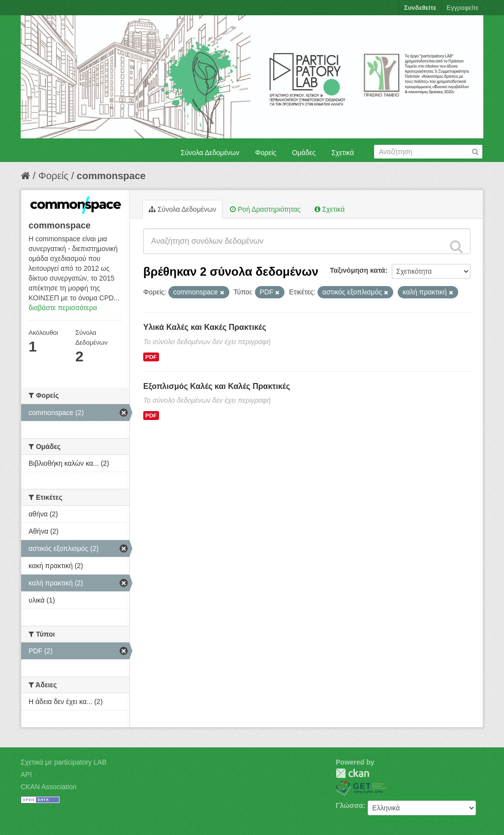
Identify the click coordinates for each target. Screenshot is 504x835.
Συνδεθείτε (420, 8)
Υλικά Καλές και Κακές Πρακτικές (205, 327)
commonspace (111, 176)
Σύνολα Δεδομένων (210, 153)
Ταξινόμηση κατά (357, 270)
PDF (151, 357)
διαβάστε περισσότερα (63, 308)
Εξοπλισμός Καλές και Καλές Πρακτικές (217, 386)
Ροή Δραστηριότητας (265, 209)
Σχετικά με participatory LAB (64, 762)
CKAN (352, 773)
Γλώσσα (349, 805)
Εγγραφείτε (462, 8)
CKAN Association (49, 787)
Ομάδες (304, 153)
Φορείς (266, 153)
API (26, 774)
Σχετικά (343, 153)
